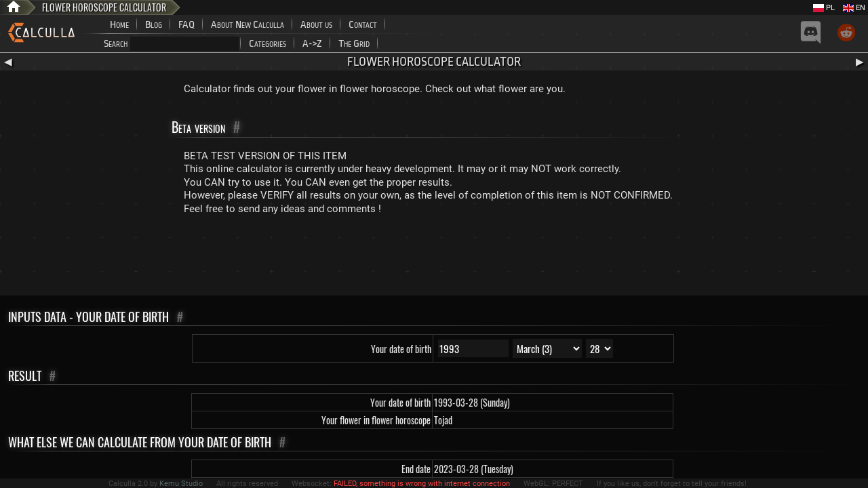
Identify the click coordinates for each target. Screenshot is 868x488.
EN (854, 8)
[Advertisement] (434, 258)
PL (824, 8)
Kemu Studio (181, 484)
